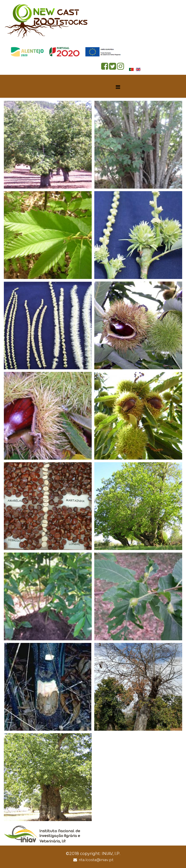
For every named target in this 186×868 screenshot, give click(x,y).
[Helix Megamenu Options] (118, 87)
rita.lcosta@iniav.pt (96, 860)
